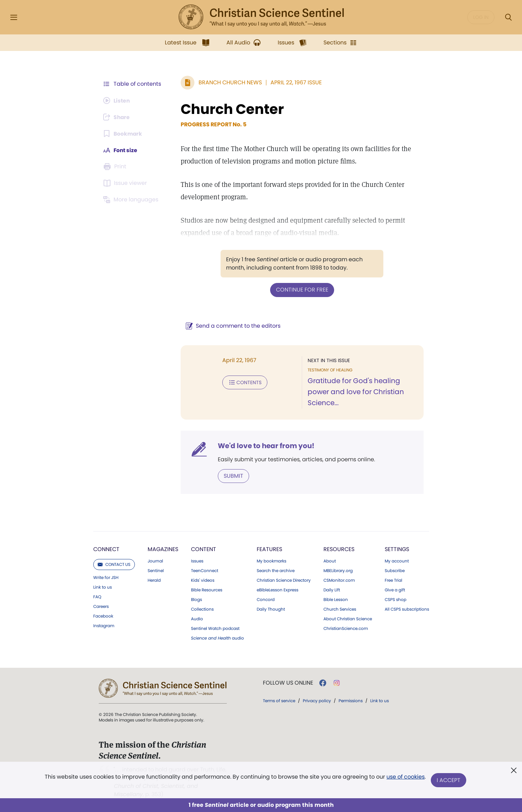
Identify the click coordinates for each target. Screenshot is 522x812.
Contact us (114, 564)
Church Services (340, 609)
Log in (481, 17)
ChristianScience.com (346, 628)
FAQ (97, 597)
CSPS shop (396, 599)
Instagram (104, 625)
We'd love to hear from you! (265, 445)
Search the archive (276, 570)
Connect (106, 549)
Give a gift (395, 590)
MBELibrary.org (338, 570)
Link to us (103, 587)
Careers (101, 606)
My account (397, 561)
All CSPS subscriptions (407, 609)
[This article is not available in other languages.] (132, 200)
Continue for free (301, 290)
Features (269, 549)
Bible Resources (207, 590)
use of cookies (406, 777)
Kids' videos (203, 580)
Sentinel (156, 570)
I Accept (449, 780)
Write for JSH (106, 577)
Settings (397, 549)
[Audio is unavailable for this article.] (118, 101)
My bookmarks (271, 561)
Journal (155, 561)
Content (204, 549)
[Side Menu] (14, 17)
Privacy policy (317, 700)
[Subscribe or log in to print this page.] (116, 167)
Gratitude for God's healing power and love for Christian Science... (355, 392)
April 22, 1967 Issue (295, 82)
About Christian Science (348, 619)
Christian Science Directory (284, 580)
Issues (197, 561)
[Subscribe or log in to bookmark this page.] (123, 134)
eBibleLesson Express (278, 590)
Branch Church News (229, 82)
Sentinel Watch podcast (215, 628)
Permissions (351, 700)
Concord (266, 599)
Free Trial (393, 580)
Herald (154, 580)
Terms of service (279, 700)
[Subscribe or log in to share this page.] (118, 117)
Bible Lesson (336, 599)
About (330, 561)
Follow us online (288, 683)
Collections (202, 609)
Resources (339, 549)
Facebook (103, 616)
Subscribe (395, 570)
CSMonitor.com (339, 580)
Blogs (196, 599)
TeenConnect (205, 570)
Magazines (163, 549)
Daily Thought (271, 609)
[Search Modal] (508, 17)
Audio (197, 619)
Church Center (231, 109)
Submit (232, 476)
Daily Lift (332, 590)
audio (217, 638)
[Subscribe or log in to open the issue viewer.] (126, 183)
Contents (243, 382)
